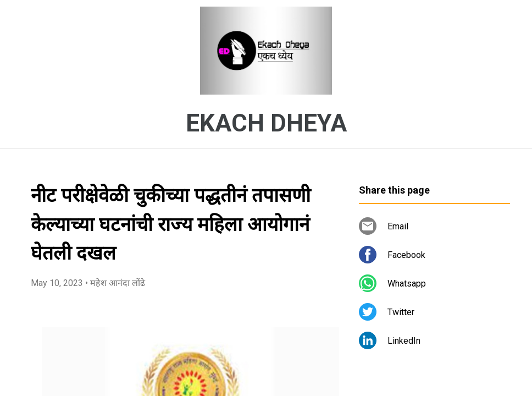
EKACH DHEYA (266, 123)
